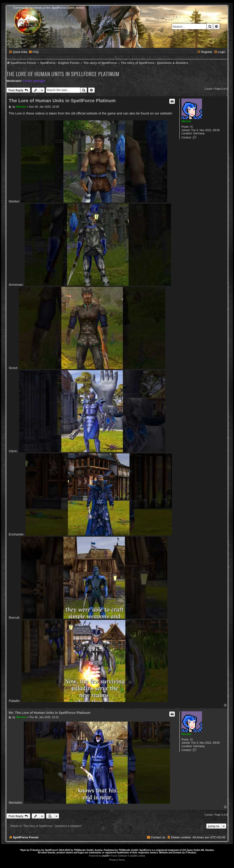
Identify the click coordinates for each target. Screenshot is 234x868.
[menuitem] (34, 52)
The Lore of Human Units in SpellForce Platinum (63, 74)
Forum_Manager (34, 81)
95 (191, 127)
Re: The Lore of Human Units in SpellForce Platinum (49, 713)
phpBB (105, 856)
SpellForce (51, 850)
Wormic (186, 121)
